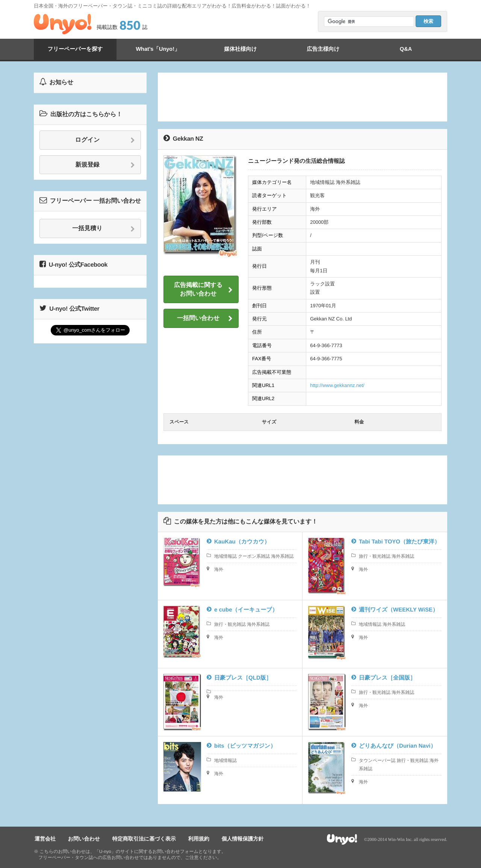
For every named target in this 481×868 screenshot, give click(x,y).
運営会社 (44, 838)
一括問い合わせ (205, 319)
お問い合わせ (82, 838)
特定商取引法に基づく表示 (140, 838)
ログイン (105, 140)
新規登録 (105, 165)
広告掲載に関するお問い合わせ (203, 289)
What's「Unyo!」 (158, 49)
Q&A (406, 49)
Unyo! (63, 24)
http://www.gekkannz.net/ (337, 385)
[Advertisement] (303, 97)
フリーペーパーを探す (75, 49)
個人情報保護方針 (236, 838)
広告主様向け (323, 49)
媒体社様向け (240, 49)
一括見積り (104, 229)
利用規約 (194, 838)
